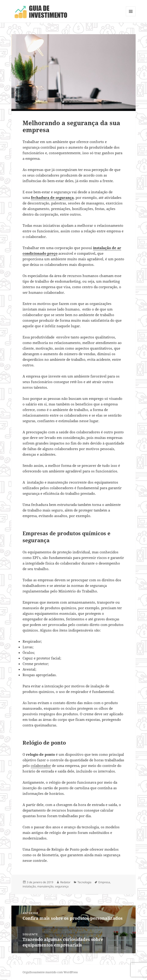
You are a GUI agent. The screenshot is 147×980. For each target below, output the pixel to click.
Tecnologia (84, 882)
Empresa (104, 882)
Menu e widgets (131, 16)
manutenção (45, 886)
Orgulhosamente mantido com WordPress (50, 972)
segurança (62, 886)
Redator (65, 882)
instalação (29, 886)
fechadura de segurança (52, 197)
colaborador (41, 766)
